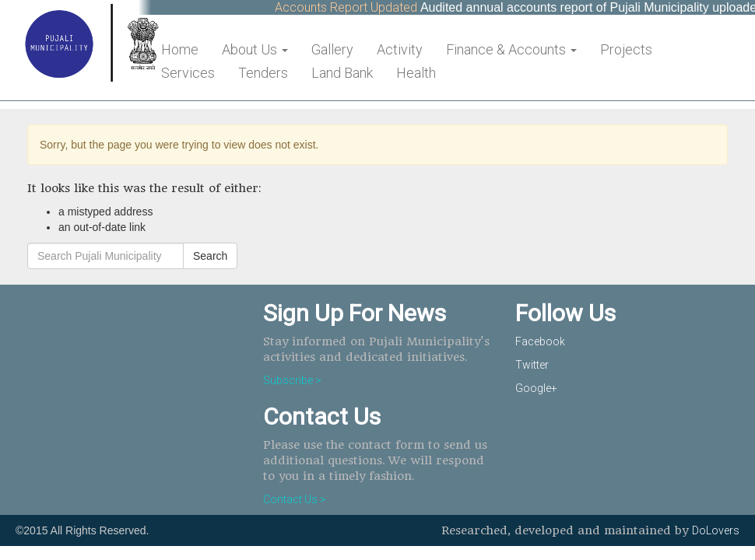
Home (180, 49)
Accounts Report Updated (351, 7)
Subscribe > (292, 380)
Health (416, 73)
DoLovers (716, 530)
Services (188, 73)
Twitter (532, 365)
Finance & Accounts (511, 49)
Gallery (332, 49)
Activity (400, 49)
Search (210, 256)
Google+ (536, 388)
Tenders (263, 73)
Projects (626, 49)
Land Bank (342, 73)
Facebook (540, 341)
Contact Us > (295, 499)
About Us (255, 49)
